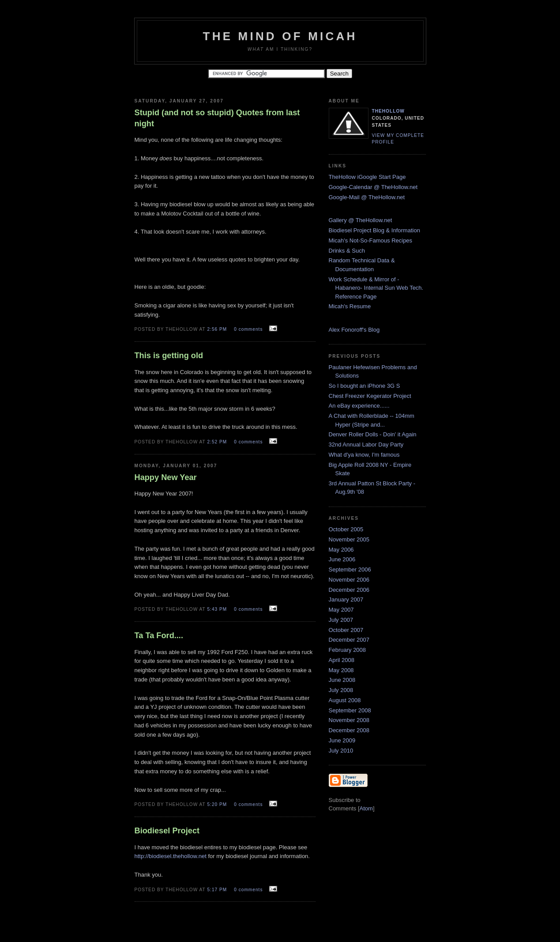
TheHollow (388, 111)
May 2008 (341, 670)
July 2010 (341, 751)
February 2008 (348, 650)
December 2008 (349, 730)
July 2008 (341, 690)
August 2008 (345, 700)
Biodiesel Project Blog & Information (374, 230)
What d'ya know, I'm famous (364, 455)
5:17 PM (218, 890)
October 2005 (346, 529)
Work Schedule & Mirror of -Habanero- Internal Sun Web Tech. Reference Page (376, 288)
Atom (366, 808)
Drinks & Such (347, 251)
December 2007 (349, 640)
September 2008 (350, 710)
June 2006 (342, 559)
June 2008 (342, 680)
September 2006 (350, 569)
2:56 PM (218, 329)
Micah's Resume (350, 306)
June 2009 (342, 740)
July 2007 (341, 620)
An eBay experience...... (359, 406)
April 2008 (342, 660)
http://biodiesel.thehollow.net (171, 856)
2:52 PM (218, 442)
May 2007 (341, 610)
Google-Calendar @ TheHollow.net (373, 187)
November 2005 (349, 539)
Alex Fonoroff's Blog (354, 330)
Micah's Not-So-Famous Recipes (371, 240)
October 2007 (346, 630)
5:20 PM (218, 804)
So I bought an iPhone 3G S (365, 386)
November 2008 (349, 720)
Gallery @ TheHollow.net (361, 220)
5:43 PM (218, 609)
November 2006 (349, 580)
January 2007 (346, 600)
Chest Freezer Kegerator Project (370, 396)
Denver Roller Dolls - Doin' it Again (373, 434)
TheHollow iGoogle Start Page (367, 177)
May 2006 (341, 550)
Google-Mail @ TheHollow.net (367, 197)
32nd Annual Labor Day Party (366, 445)
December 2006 (349, 590)
